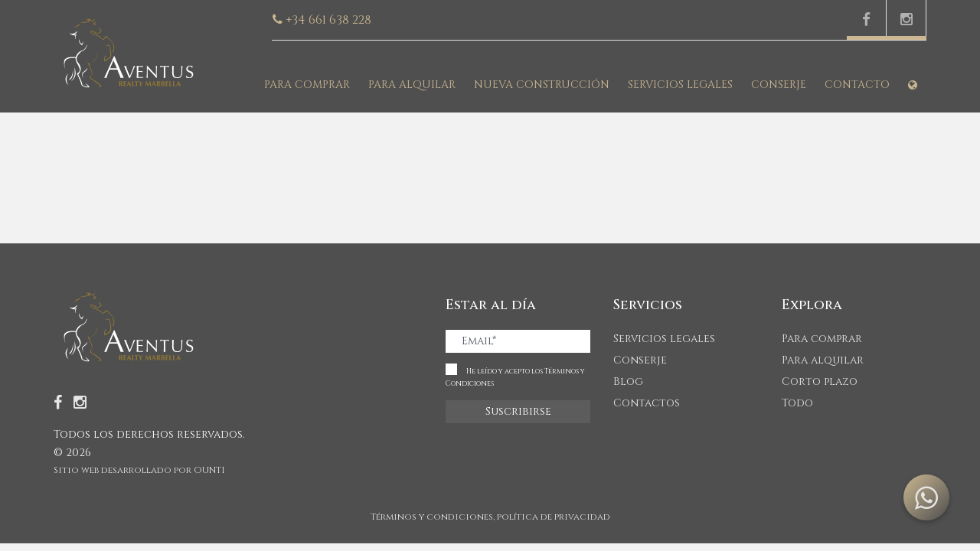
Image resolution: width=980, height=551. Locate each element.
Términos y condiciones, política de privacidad (490, 517)
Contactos (647, 403)
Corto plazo (820, 381)
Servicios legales (680, 85)
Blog (628, 381)
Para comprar (307, 85)
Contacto (857, 85)
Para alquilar (412, 85)
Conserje (779, 85)
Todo (797, 403)
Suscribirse (518, 411)
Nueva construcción (542, 85)
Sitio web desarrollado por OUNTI (139, 470)
